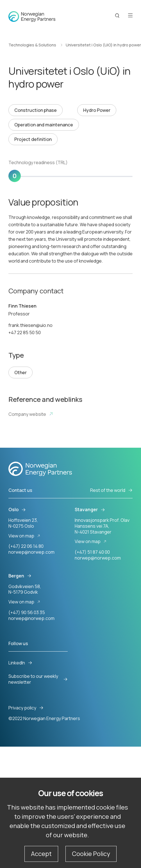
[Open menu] (130, 16)
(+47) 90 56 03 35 (27, 612)
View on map (25, 536)
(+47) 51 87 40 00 (92, 552)
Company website (31, 414)
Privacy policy (26, 708)
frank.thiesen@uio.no (30, 325)
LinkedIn (20, 663)
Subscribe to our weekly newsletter (38, 679)
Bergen (20, 576)
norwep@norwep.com (31, 552)
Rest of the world (111, 490)
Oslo (17, 510)
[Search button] (117, 16)
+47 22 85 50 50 (25, 332)
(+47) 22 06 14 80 (26, 546)
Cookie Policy (91, 854)
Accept (41, 854)
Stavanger (90, 510)
